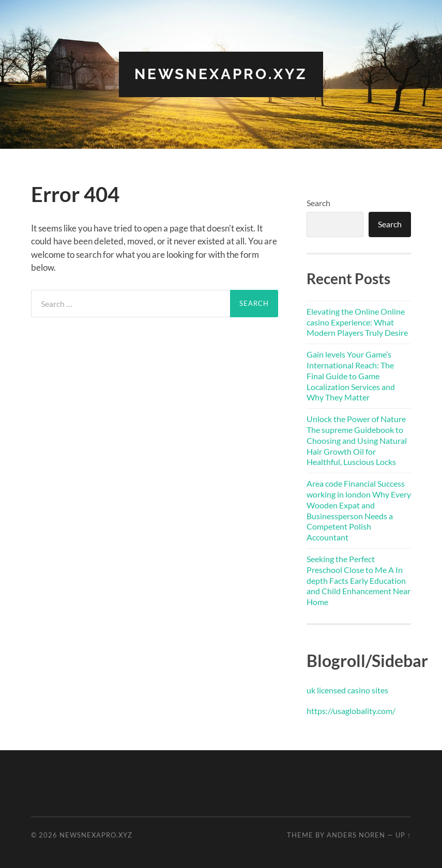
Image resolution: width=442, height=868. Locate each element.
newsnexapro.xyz (221, 74)
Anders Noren (356, 835)
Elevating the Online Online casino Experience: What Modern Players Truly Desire (357, 322)
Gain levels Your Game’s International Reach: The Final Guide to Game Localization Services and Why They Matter (351, 376)
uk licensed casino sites (347, 690)
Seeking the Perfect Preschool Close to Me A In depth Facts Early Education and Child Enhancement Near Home (359, 580)
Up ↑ (403, 835)
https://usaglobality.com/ (351, 711)
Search (318, 203)
